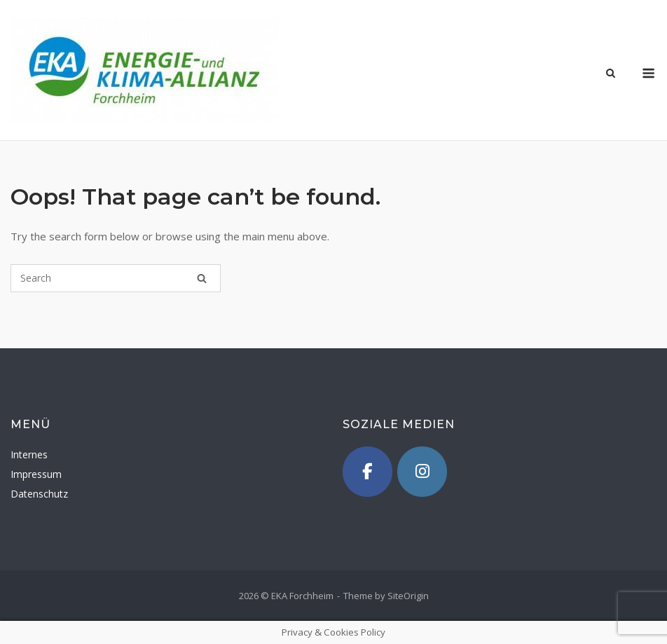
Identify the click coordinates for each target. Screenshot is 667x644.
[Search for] (116, 278)
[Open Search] (611, 74)
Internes (29, 454)
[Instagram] (422, 472)
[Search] (202, 278)
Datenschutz (39, 494)
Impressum (36, 474)
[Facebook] (368, 472)
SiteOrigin (408, 596)
